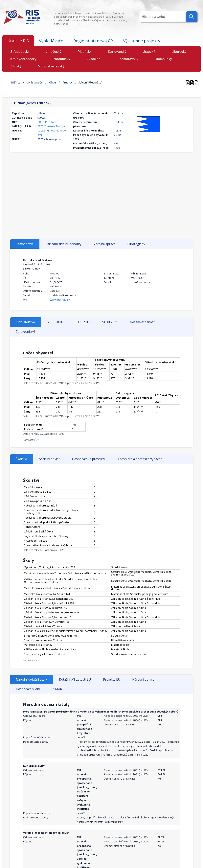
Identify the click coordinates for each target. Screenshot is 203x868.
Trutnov (68, 82)
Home (7, 82)
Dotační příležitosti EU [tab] (75, 680)
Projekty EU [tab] (112, 680)
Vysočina (93, 59)
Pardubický (61, 59)
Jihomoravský (128, 59)
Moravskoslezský (51, 66)
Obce (53, 82)
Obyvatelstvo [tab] (25, 322)
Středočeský (20, 52)
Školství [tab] (21, 459)
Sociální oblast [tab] (49, 459)
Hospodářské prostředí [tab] (89, 459)
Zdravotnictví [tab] (25, 332)
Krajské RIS (18, 41)
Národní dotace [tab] (143, 680)
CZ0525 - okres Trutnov (51, 126)
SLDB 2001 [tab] (55, 322)
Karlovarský (117, 52)
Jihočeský (54, 52)
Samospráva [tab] (25, 244)
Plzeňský (85, 52)
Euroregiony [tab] (136, 244)
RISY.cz (16, 82)
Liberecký (179, 52)
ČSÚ (36, 440)
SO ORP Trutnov (47, 122)
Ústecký (149, 52)
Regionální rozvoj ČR (93, 41)
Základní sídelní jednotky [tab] (64, 244)
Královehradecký (23, 59)
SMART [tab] (59, 689)
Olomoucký (163, 59)
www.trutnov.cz (60, 300)
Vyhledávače (51, 41)
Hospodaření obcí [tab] (29, 689)
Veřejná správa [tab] (104, 244)
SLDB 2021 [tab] (110, 322)
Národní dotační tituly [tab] (31, 680)
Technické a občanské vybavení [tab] (140, 459)
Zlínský (16, 66)
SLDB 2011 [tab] (82, 322)
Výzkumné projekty (142, 41)
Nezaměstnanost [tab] (142, 322)
